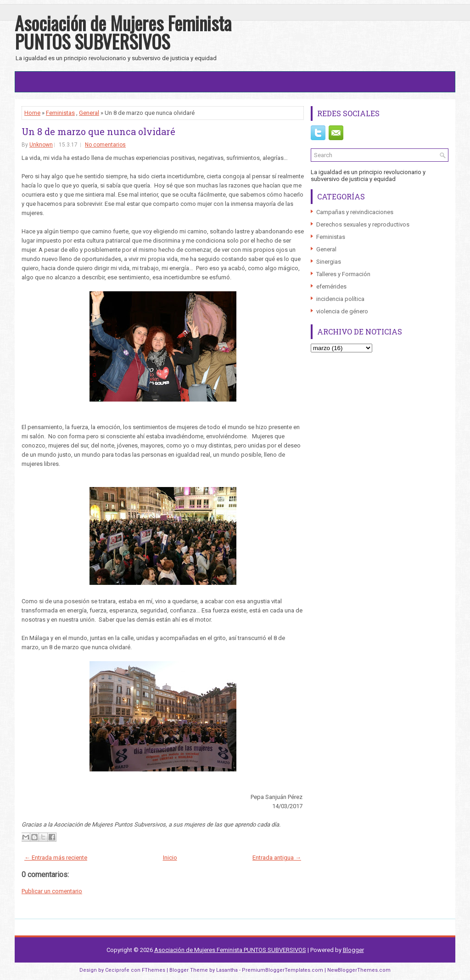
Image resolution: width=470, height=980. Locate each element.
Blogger (353, 950)
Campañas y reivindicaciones (355, 212)
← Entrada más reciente (56, 858)
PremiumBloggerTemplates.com (283, 970)
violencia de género (342, 311)
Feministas (60, 113)
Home (32, 113)
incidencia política (340, 299)
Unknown (41, 145)
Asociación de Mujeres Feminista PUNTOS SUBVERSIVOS (123, 32)
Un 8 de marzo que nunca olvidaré (98, 131)
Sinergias (329, 262)
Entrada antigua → (277, 858)
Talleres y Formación (343, 274)
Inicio (170, 858)
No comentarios (105, 145)
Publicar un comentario (52, 891)
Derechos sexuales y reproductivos (363, 224)
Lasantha (227, 970)
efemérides (331, 286)
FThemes (154, 970)
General (89, 113)
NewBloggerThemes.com (359, 970)
